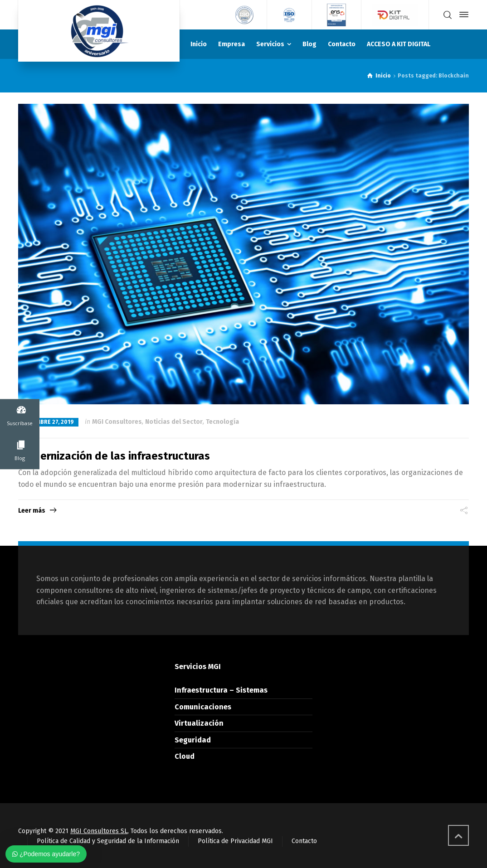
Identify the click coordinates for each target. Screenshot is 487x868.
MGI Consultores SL (99, 831)
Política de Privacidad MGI (235, 841)
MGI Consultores (117, 422)
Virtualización (199, 723)
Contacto (304, 841)
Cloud (185, 756)
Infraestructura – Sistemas (221, 690)
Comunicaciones (203, 707)
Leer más (32, 511)
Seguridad (193, 740)
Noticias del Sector (174, 422)
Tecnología (222, 422)
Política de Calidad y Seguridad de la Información (108, 841)
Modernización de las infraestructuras (114, 456)
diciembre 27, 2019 (48, 422)
